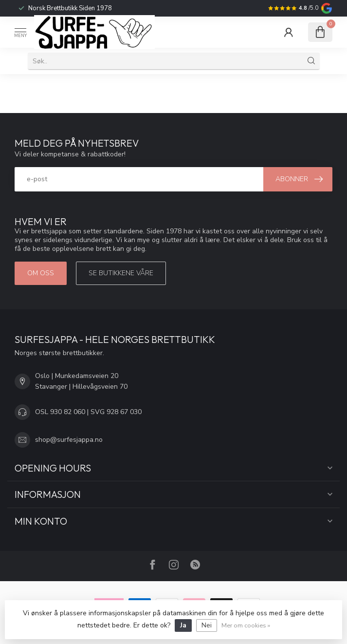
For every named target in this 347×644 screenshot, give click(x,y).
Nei (207, 625)
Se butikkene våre (121, 273)
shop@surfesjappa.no (69, 440)
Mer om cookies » (246, 625)
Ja (183, 625)
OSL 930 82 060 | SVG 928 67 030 (88, 412)
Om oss (41, 273)
